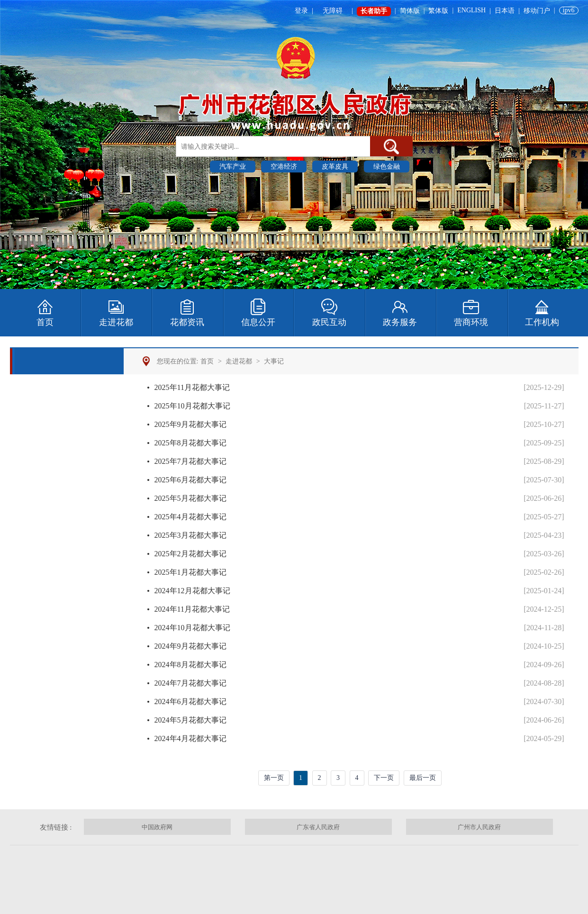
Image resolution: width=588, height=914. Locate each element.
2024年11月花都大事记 (192, 609)
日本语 (505, 11)
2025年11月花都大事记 (192, 387)
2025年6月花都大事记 (190, 480)
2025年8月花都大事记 (190, 443)
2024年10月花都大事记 (192, 628)
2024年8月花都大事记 (190, 665)
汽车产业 (233, 167)
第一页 (274, 778)
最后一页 (423, 778)
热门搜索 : (192, 166)
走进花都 (239, 361)
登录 (301, 11)
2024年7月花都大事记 (190, 683)
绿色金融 (387, 167)
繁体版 (438, 11)
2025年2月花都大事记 (190, 554)
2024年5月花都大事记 (190, 720)
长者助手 (374, 11)
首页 (207, 361)
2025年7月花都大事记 (190, 461)
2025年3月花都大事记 (190, 535)
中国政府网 (157, 827)
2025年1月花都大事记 (190, 572)
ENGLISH (471, 10)
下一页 (384, 778)
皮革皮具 (335, 167)
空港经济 (284, 167)
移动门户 (537, 11)
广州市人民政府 (479, 827)
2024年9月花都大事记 (190, 646)
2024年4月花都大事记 (190, 738)
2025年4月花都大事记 (190, 517)
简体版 (410, 11)
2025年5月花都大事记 (190, 498)
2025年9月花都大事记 (190, 424)
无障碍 (333, 11)
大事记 (274, 361)
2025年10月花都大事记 (192, 406)
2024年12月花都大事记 (192, 591)
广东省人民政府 (318, 827)
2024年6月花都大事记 (190, 701)
